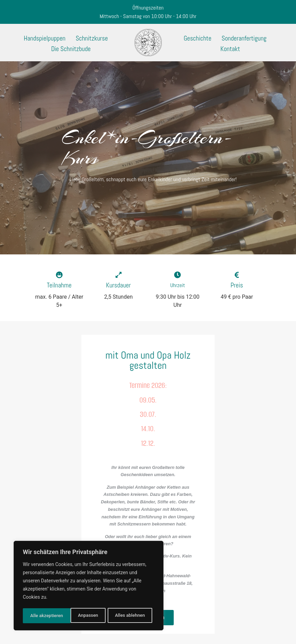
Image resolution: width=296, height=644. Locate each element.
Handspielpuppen (45, 38)
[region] (89, 586)
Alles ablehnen (82, 616)
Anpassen (40, 616)
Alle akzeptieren (130, 616)
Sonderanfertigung (244, 38)
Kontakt (230, 49)
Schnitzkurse (92, 38)
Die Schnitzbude (71, 49)
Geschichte (197, 38)
